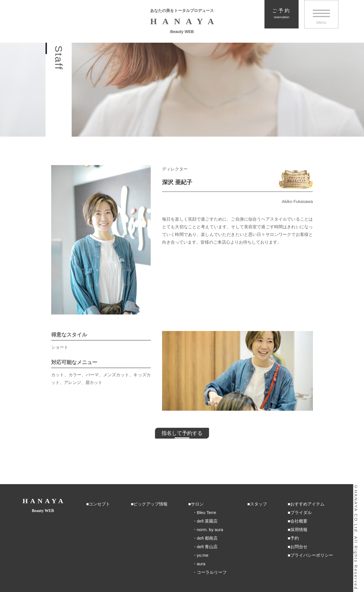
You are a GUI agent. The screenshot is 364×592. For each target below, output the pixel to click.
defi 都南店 (207, 538)
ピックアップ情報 (150, 504)
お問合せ (299, 547)
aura (201, 564)
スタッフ (258, 504)
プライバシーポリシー (312, 555)
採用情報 (299, 530)
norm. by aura (210, 530)
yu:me (203, 555)
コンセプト (99, 504)
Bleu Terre (206, 512)
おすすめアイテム (307, 504)
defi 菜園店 (207, 521)
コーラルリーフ (212, 572)
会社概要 (299, 521)
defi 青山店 (207, 547)
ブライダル (301, 512)
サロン (197, 504)
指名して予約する (182, 433)
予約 (295, 538)
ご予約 (282, 14)
